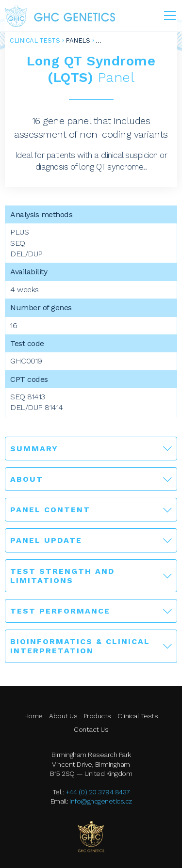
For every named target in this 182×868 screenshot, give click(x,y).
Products (98, 716)
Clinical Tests (35, 40)
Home (33, 716)
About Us (63, 716)
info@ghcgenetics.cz (101, 801)
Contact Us (91, 729)
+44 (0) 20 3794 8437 (98, 792)
